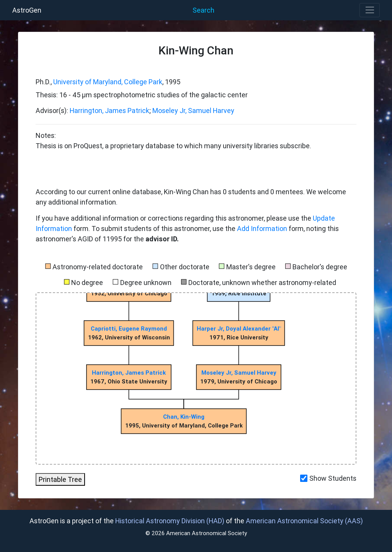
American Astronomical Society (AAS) (304, 521)
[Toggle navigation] (370, 10)
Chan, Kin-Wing (184, 417)
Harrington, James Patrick (109, 111)
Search (203, 10)
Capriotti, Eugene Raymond (129, 328)
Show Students (333, 478)
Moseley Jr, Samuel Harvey (193, 111)
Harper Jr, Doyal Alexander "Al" (238, 328)
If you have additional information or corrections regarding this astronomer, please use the (174, 218)
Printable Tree (60, 479)
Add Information (262, 228)
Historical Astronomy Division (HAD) (170, 521)
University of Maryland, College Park (108, 82)
